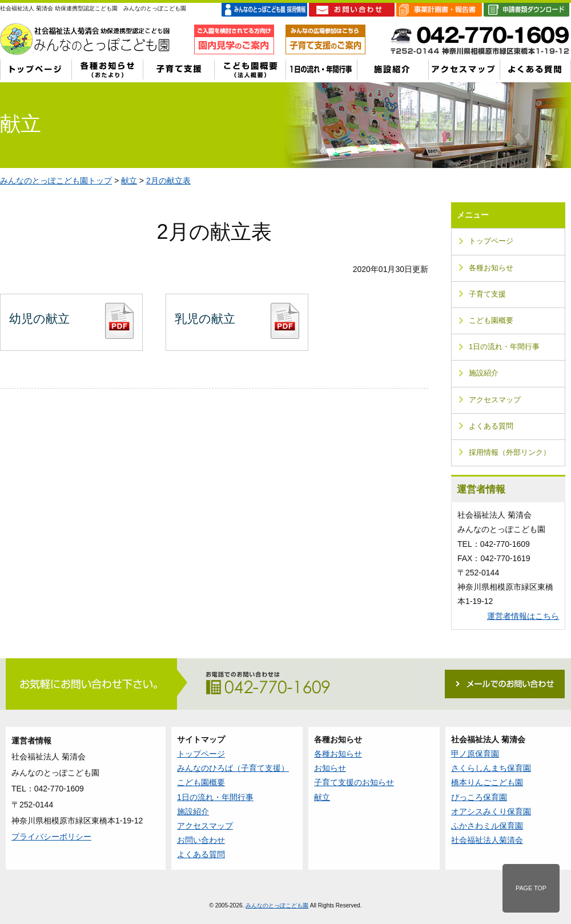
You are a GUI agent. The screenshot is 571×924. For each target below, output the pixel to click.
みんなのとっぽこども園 (277, 905)
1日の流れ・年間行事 (504, 347)
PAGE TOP (531, 888)
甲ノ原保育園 (475, 754)
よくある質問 (491, 426)
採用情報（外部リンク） (510, 453)
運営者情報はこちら (523, 616)
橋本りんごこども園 (487, 782)
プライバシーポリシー (51, 837)
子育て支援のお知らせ (354, 782)
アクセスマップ (495, 400)
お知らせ (330, 768)
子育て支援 (487, 294)
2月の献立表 (168, 181)
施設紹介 (484, 373)
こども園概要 (491, 321)
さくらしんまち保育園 (491, 768)
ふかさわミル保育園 (487, 826)
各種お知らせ (491, 268)
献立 (129, 181)
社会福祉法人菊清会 (487, 840)
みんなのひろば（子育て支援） (233, 768)
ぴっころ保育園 (479, 797)
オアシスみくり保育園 (491, 811)
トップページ (491, 241)
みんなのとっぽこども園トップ (56, 181)
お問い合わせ (201, 840)
